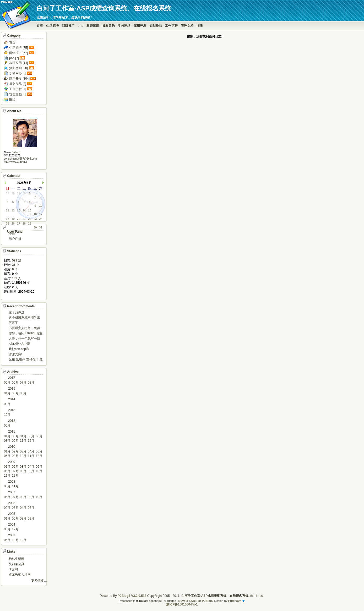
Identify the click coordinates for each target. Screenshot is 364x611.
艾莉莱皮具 (17, 564)
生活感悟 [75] (18, 48)
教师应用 (93, 26)
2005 (12, 514)
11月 (23, 441)
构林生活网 (17, 559)
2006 (12, 503)
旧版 (200, 26)
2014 (12, 399)
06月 (15, 383)
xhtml (253, 596)
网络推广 (68, 26)
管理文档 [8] (18, 94)
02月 (15, 451)
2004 (12, 525)
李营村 (13, 569)
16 (35, 214)
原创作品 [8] (18, 84)
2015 (12, 389)
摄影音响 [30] (18, 68)
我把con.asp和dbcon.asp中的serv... (23, 349)
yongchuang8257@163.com (20, 159)
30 (24, 193)
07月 (23, 383)
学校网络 (124, 26)
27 (8, 193)
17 (41, 214)
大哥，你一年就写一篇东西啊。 (24, 339)
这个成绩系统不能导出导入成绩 (24, 318)
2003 (12, 535)
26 (13, 223)
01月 (7, 436)
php (80, 25)
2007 (12, 492)
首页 (40, 26)
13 (19, 210)
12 (13, 210)
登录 (12, 234)
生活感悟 (52, 26)
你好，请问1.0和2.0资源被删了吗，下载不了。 (26, 334)
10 (41, 206)
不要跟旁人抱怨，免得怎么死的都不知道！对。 (24, 328)
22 (30, 219)
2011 (12, 432)
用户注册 (15, 239)
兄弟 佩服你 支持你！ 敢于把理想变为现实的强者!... (26, 360)
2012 (12, 421)
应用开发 (140, 26)
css (262, 596)
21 (24, 219)
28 (13, 193)
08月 (31, 383)
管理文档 (187, 26)
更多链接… (39, 581)
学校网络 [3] (18, 73)
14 (24, 210)
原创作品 (156, 26)
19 (13, 219)
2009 (12, 462)
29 (19, 193)
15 (30, 210)
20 (19, 219)
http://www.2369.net (15, 162)
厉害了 (13, 323)
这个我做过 (17, 312)
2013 (12, 410)
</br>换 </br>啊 (20, 344)
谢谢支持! (15, 354)
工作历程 (171, 26)
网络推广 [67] (18, 53)
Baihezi (16, 152)
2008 (12, 482)
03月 (7, 404)
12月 (31, 441)
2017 (12, 378)
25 (8, 223)
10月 (7, 415)
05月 (7, 383)
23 (35, 219)
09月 (15, 441)
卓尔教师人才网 (20, 575)
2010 (12, 447)
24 (41, 219)
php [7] (14, 58)
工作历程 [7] (18, 89)
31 (41, 227)
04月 (7, 393)
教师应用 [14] (18, 63)
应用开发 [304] (19, 79)
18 (8, 219)
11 (8, 210)
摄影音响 (108, 26)
